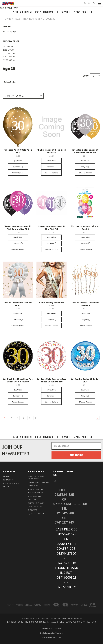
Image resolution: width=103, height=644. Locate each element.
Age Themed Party (36, 493)
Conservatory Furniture (39, 482)
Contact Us (8, 480)
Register (15, 483)
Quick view (18, 161)
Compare (18, 167)
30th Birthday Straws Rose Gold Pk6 (85, 304)
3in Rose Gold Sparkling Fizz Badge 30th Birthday (51, 380)
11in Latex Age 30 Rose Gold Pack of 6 (51, 151)
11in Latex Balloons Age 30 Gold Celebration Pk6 (85, 151)
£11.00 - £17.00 (9, 53)
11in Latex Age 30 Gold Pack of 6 (18, 151)
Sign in (6, 483)
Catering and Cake (36, 503)
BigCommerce (56, 628)
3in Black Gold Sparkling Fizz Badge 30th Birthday (18, 380)
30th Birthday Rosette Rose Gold (18, 304)
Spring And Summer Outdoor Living (36, 478)
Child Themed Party (36, 507)
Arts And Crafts (35, 496)
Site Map (6, 476)
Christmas (32, 510)
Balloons (32, 500)
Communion (33, 486)
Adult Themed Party (36, 489)
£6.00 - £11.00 (8, 50)
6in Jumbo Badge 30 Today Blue (85, 380)
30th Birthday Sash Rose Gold (51, 304)
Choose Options (18, 173)
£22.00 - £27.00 (9, 60)
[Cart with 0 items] (94, 3)
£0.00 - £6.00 (8, 46)
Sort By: (10, 96)
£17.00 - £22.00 (9, 57)
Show (85, 76)
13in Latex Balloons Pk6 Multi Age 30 (85, 228)
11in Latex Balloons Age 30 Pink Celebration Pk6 (18, 228)
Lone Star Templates (56, 633)
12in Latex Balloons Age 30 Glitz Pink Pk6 (51, 228)
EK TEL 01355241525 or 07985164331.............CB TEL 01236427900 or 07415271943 (64, 506)
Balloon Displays (9, 32)
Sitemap (6, 487)
